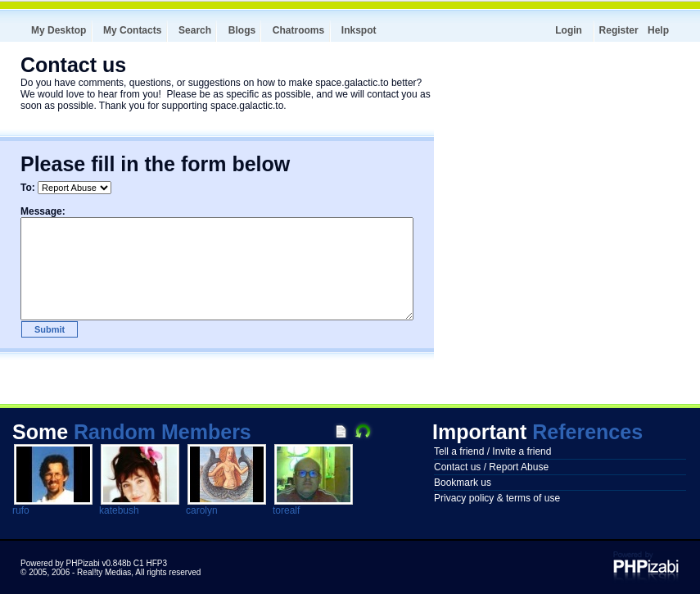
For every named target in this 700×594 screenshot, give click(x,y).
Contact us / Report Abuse (491, 467)
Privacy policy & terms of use (497, 498)
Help (658, 30)
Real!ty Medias (104, 572)
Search (195, 30)
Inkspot (359, 30)
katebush (119, 510)
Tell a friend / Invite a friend (492, 451)
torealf (286, 510)
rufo (21, 510)
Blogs (242, 30)
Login (569, 30)
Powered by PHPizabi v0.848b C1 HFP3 (94, 563)
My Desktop (59, 30)
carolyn (202, 510)
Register (619, 30)
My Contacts (132, 30)
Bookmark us (463, 483)
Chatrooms (298, 30)
